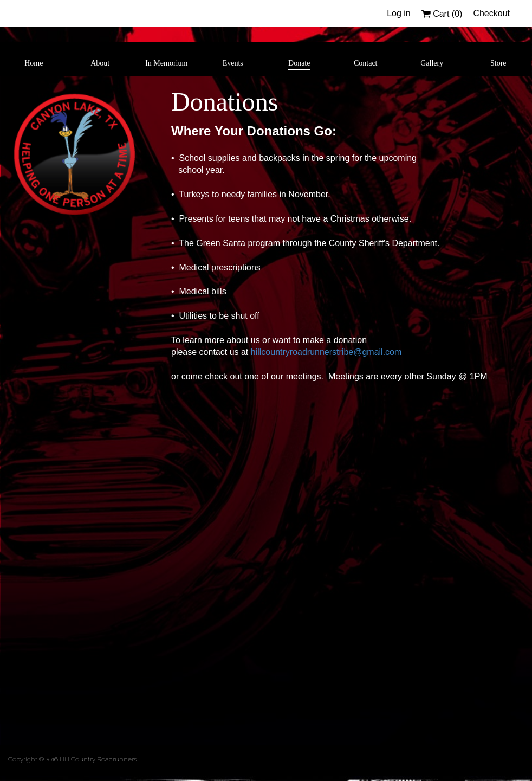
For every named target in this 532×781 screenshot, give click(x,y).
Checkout (491, 13)
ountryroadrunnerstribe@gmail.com (333, 352)
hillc (258, 352)
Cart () (442, 14)
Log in (399, 13)
